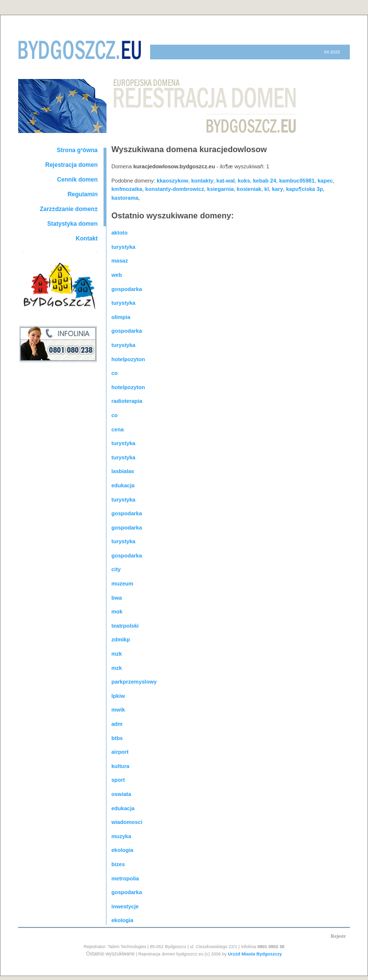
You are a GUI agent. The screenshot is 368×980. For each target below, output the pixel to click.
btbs (117, 738)
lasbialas (123, 471)
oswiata (121, 794)
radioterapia (127, 401)
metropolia (125, 878)
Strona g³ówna (77, 150)
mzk (117, 654)
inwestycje (125, 906)
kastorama (125, 198)
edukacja (123, 485)
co (115, 373)
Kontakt (87, 238)
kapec (325, 181)
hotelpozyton (128, 359)
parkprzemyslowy (134, 682)
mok (117, 611)
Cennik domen (77, 180)
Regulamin (83, 194)
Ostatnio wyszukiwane (111, 954)
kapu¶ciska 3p (304, 189)
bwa (117, 598)
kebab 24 (265, 181)
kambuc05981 (297, 181)
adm (117, 724)
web (117, 275)
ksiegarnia (220, 189)
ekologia (122, 850)
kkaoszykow (172, 181)
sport (118, 780)
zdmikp (121, 639)
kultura (120, 766)
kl (267, 189)
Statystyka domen (72, 224)
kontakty (202, 181)
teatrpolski (125, 626)
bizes (118, 864)
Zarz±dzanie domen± (69, 209)
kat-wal (225, 181)
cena (118, 429)
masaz (120, 261)
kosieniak (249, 189)
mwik (118, 710)
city (116, 569)
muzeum (122, 583)
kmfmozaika (127, 189)
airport (120, 752)
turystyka (123, 247)
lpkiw (118, 696)
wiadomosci (127, 822)
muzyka (121, 836)
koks (244, 181)
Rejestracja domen (71, 165)
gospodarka (127, 289)
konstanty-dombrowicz (175, 189)
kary (277, 189)
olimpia (121, 317)
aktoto (119, 233)
